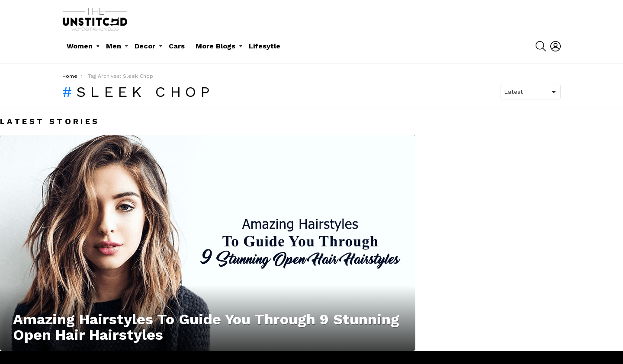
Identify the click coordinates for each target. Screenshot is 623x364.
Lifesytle (265, 46)
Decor (145, 46)
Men (114, 46)
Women (80, 46)
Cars (177, 46)
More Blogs (215, 46)
